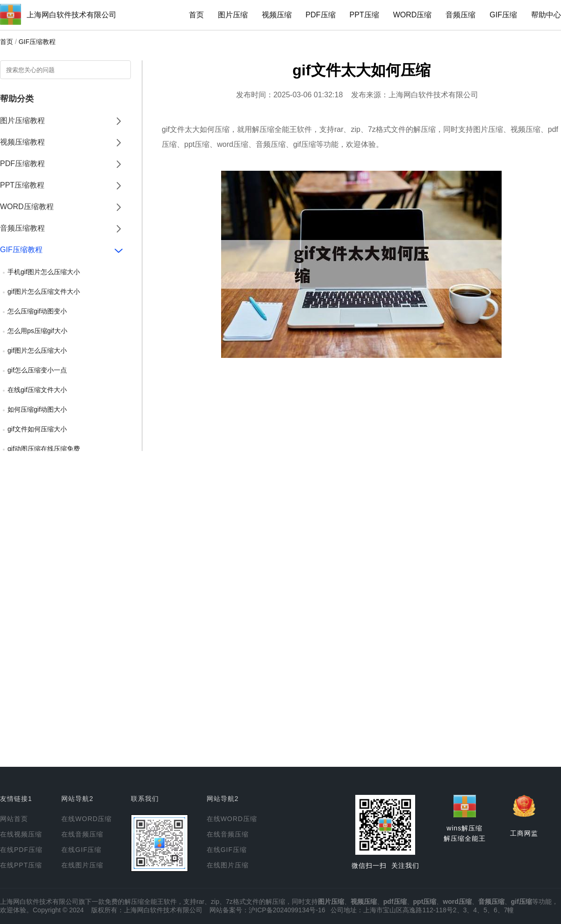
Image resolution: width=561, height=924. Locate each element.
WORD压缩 (413, 15)
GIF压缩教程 (37, 42)
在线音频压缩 (82, 834)
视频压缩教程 (22, 142)
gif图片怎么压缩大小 (37, 350)
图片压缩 (233, 15)
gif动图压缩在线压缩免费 (44, 449)
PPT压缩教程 (22, 185)
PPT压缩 (364, 15)
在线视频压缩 (21, 834)
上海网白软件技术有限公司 (72, 15)
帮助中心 (546, 15)
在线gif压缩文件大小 (37, 390)
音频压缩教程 (22, 228)
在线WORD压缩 (86, 819)
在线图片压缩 (82, 865)
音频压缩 (460, 15)
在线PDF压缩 (21, 850)
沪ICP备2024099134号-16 (287, 910)
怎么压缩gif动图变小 (37, 311)
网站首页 (14, 819)
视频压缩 (277, 15)
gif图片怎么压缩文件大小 (44, 291)
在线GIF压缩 (81, 850)
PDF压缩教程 (22, 164)
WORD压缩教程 (27, 207)
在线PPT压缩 (21, 865)
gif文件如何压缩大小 (37, 429)
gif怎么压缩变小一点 (37, 370)
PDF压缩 (321, 15)
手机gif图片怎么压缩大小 (44, 272)
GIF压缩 (503, 15)
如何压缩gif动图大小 (37, 409)
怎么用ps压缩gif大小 (37, 331)
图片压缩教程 (22, 120)
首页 (196, 15)
